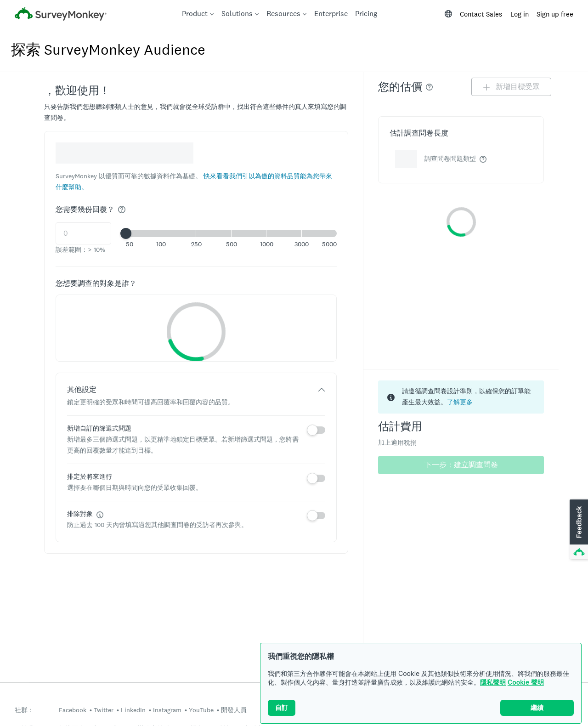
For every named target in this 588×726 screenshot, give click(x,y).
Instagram (167, 710)
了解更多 (460, 402)
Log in (520, 14)
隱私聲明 (493, 682)
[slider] (126, 233)
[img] (122, 210)
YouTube (201, 710)
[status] (461, 397)
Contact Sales (481, 14)
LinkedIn (133, 710)
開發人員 (234, 710)
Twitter (104, 710)
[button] (231, 233)
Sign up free (555, 14)
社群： (24, 710)
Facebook (73, 710)
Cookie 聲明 (526, 682)
